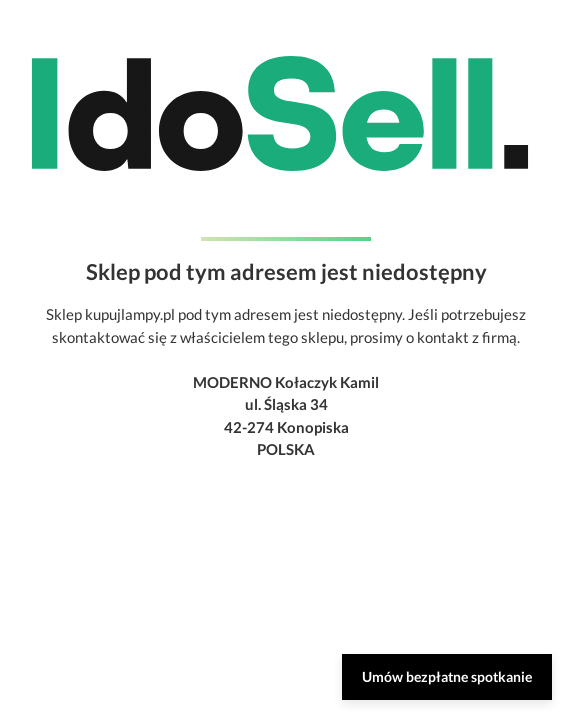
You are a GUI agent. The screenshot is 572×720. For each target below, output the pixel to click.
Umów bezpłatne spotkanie (447, 676)
